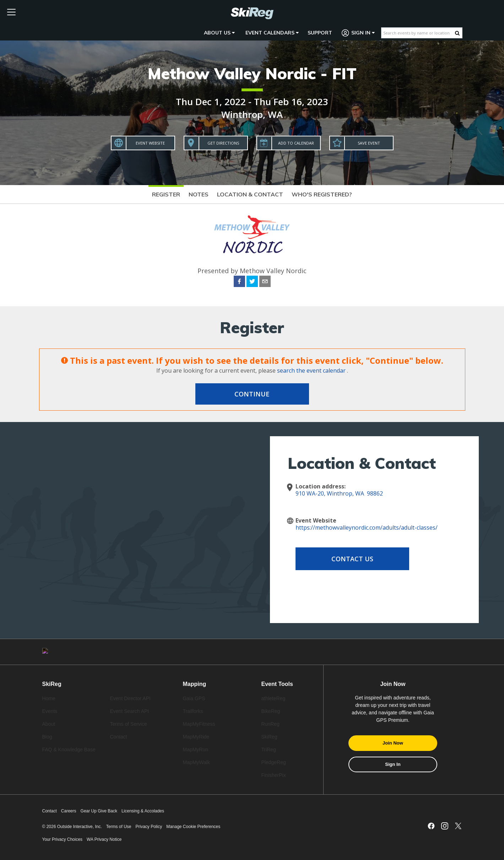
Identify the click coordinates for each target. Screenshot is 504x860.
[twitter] (252, 282)
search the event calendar (311, 370)
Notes (199, 194)
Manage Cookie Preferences (193, 827)
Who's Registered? (322, 194)
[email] (265, 282)
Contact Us (352, 559)
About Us (219, 33)
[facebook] (239, 282)
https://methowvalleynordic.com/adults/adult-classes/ (367, 528)
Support (320, 33)
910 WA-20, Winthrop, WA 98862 (339, 493)
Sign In (358, 33)
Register (166, 194)
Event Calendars (272, 33)
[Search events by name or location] (418, 33)
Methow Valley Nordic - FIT (252, 73)
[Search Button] (457, 33)
